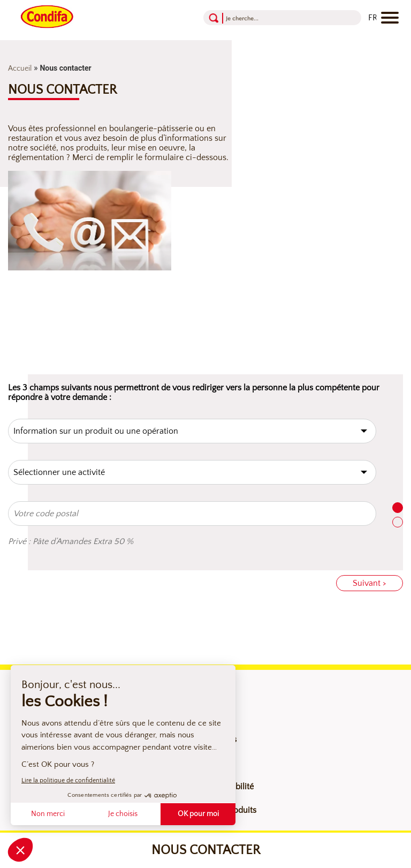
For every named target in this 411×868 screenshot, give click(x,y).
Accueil (20, 69)
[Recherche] (268, 18)
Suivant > (370, 583)
